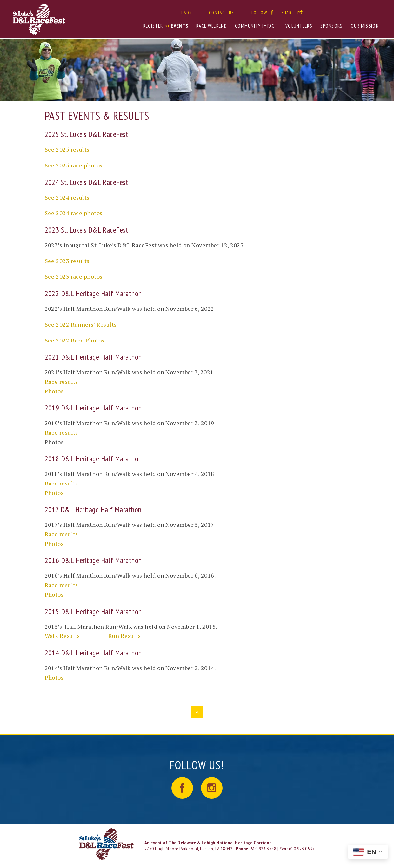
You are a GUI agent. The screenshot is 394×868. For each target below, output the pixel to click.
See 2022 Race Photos (75, 340)
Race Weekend (212, 26)
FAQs (186, 13)
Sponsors (332, 26)
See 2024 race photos (74, 213)
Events (180, 26)
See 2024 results (67, 197)
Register (153, 26)
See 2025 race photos (74, 165)
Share (288, 13)
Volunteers (299, 26)
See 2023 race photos (74, 276)
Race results (61, 382)
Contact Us (221, 13)
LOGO (107, 844)
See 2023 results (67, 261)
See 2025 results (67, 149)
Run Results (125, 636)
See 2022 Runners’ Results (81, 324)
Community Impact (256, 26)
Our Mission (365, 26)
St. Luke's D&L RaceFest (60, 19)
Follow (259, 13)
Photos (54, 391)
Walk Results (62, 636)
